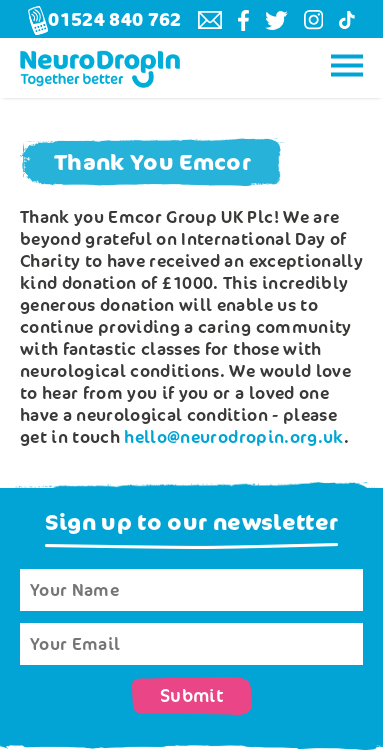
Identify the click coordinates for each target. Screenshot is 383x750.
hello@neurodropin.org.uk (233, 437)
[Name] (191, 590)
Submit (192, 696)
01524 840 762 (104, 20)
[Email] (191, 644)
